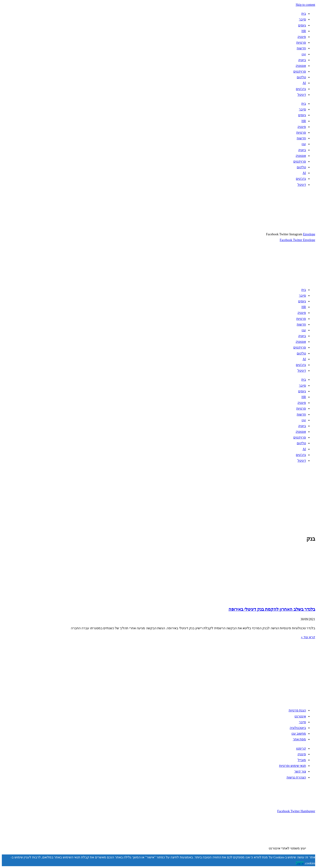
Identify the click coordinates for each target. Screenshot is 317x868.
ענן (304, 54)
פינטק (302, 37)
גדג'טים (301, 89)
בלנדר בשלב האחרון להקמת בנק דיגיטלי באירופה (272, 609)
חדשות (301, 48)
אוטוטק (301, 66)
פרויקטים (300, 72)
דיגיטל (302, 95)
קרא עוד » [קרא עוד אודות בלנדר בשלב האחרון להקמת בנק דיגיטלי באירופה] (308, 637)
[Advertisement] (177, 499)
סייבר (302, 19)
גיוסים (302, 25)
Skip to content (305, 5)
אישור (300, 863)
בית (304, 14)
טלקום (301, 77)
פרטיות (301, 43)
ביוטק (302, 60)
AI (304, 83)
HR (304, 31)
